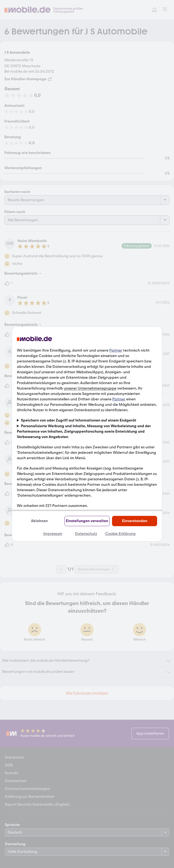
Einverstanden (135, 521)
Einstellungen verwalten (87, 521)
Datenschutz (86, 534)
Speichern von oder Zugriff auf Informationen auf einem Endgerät (79, 420)
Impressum (53, 534)
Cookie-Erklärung (120, 534)
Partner (116, 350)
